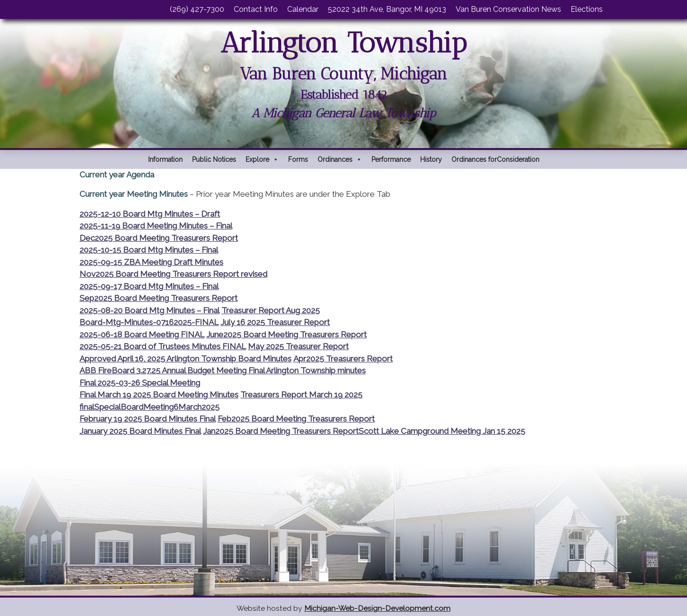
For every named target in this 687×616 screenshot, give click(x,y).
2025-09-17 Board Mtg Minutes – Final (149, 286)
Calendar (303, 9)
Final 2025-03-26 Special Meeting (140, 383)
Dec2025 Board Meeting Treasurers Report (159, 238)
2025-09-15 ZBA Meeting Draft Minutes (151, 262)
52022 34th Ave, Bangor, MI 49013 (387, 9)
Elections (587, 9)
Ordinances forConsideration (495, 159)
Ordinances (340, 159)
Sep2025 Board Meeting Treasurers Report (159, 298)
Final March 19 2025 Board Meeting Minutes (159, 395)
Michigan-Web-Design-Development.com (377, 608)
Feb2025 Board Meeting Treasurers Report (296, 419)
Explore (262, 159)
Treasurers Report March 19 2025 (301, 395)
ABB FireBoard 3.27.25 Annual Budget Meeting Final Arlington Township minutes (223, 370)
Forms (298, 159)
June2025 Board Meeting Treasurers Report (286, 334)
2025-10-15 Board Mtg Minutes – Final (149, 250)
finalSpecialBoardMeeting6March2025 (150, 407)
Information (165, 159)
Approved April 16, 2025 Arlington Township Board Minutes (185, 359)
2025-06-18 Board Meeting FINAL (142, 334)
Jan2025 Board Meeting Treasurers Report (281, 431)
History (431, 159)
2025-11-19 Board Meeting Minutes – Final (156, 226)
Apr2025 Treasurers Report (343, 359)
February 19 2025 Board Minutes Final (148, 419)
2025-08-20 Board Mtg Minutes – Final (150, 310)
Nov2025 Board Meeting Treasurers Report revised (173, 274)
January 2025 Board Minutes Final (140, 431)
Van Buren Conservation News (508, 9)
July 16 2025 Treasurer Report (275, 322)
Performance (391, 159)
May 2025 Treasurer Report (298, 346)
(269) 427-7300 (197, 9)
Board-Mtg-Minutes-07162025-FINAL (149, 322)
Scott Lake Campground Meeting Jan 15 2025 (442, 431)
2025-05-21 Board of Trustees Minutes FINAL (163, 346)
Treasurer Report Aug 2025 (271, 310)
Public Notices (214, 159)
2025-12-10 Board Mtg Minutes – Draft (150, 214)
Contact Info (256, 9)
